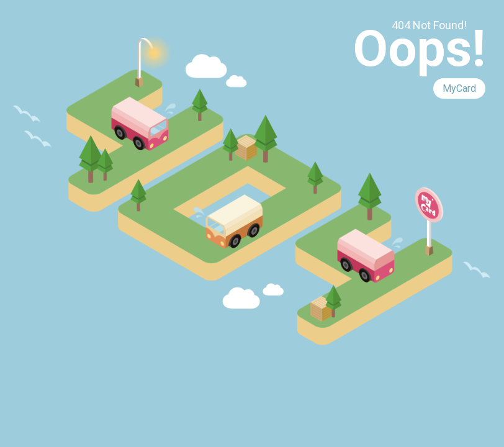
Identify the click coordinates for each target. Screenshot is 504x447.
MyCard (459, 88)
